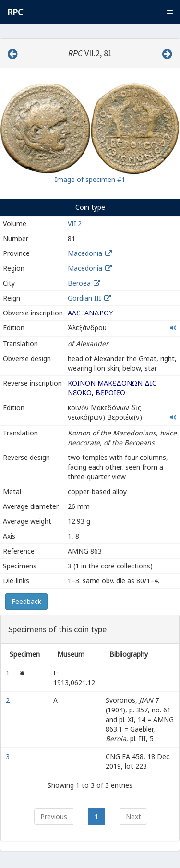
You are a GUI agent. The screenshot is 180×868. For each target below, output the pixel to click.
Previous (54, 816)
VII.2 (75, 223)
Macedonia (85, 253)
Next (133, 816)
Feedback (26, 601)
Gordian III (84, 298)
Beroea (79, 283)
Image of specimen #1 (90, 179)
